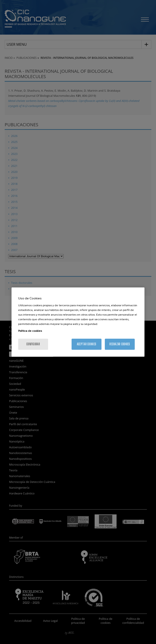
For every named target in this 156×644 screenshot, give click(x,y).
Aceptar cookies (87, 344)
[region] (78, 322)
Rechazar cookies (120, 344)
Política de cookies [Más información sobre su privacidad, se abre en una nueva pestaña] (30, 331)
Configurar (33, 344)
